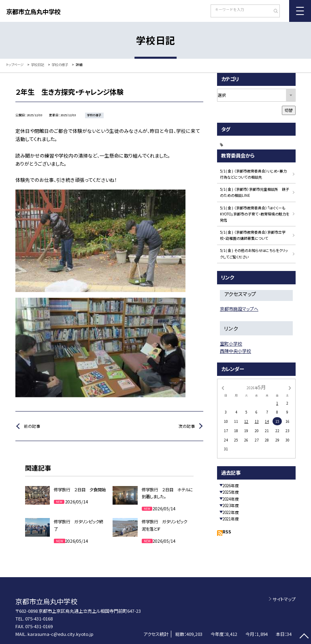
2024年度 (231, 499)
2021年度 (231, 519)
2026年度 (231, 486)
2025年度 (231, 492)
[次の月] (290, 387)
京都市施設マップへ (239, 309)
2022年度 (231, 512)
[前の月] (223, 387)
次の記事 (187, 426)
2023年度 (231, 505)
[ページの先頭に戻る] (304, 637)
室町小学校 (231, 343)
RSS (227, 532)
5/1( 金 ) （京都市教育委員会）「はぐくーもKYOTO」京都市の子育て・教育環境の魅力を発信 (255, 214)
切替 (289, 110)
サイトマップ (284, 599)
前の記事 (32, 426)
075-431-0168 (39, 618)
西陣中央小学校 (235, 351)
